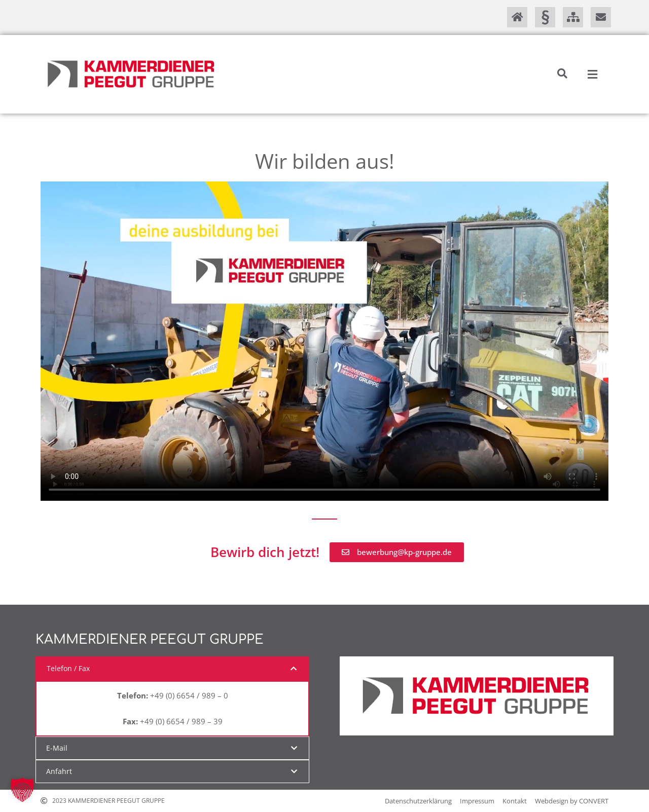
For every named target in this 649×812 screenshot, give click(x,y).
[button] (562, 73)
